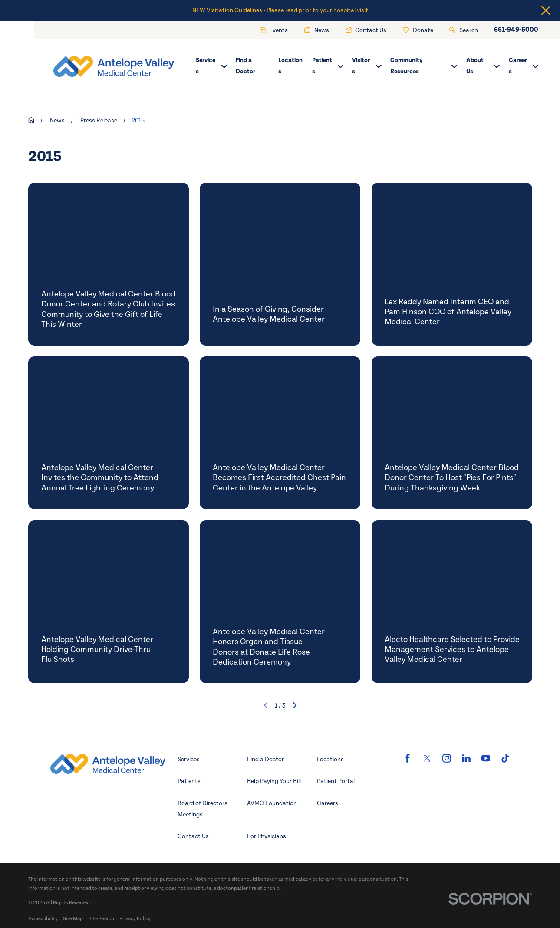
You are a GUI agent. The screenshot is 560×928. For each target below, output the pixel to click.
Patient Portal (336, 781)
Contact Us (193, 836)
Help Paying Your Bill (274, 781)
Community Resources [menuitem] (424, 66)
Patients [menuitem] (328, 66)
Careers (328, 803)
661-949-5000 (516, 30)
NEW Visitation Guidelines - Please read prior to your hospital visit (280, 10)
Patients (189, 781)
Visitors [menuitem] (367, 66)
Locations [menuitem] (290, 66)
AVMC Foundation (272, 803)
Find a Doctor (265, 759)
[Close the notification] (546, 11)
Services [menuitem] (211, 66)
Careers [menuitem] (524, 66)
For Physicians (267, 836)
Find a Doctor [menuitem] (245, 66)
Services (189, 759)
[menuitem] (43, 919)
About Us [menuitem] (483, 66)
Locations (330, 759)
